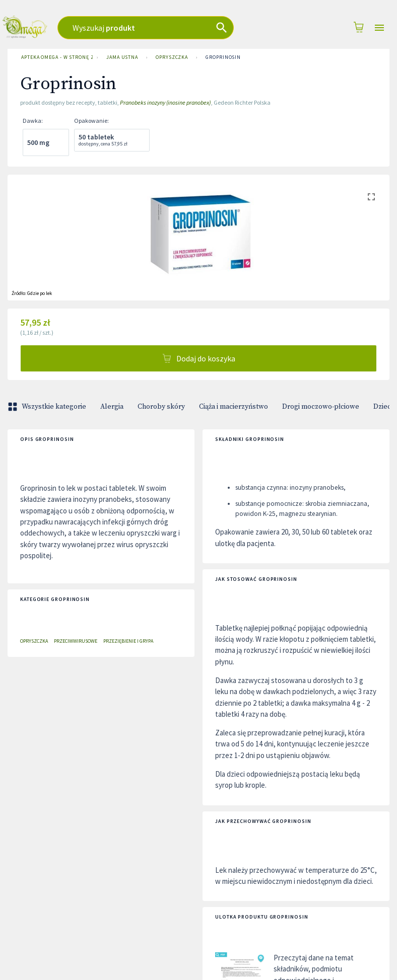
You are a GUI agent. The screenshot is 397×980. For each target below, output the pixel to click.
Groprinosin (223, 57)
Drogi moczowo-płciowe (321, 407)
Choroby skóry (161, 407)
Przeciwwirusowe (76, 641)
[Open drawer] (379, 28)
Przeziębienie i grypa (128, 641)
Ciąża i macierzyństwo (234, 407)
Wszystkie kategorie (48, 407)
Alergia (112, 407)
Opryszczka (172, 57)
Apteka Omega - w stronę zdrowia (55, 57)
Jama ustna (122, 57)
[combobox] (162, 28)
